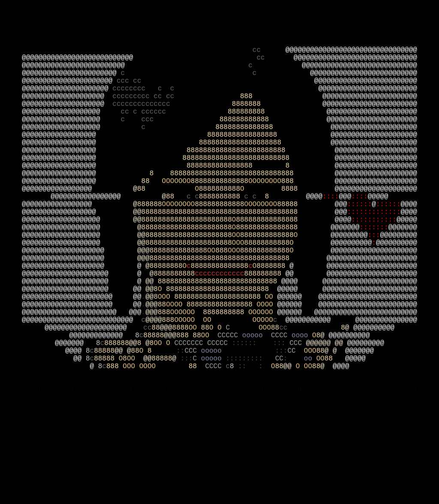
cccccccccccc (219, 335)
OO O (164, 420)
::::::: (374, 278)
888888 (150, 250)
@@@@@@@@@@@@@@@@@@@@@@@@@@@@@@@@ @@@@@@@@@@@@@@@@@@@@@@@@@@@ (219, 66)
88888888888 (267, 297)
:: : (254, 448)
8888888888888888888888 (187, 269)
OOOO (176, 372)
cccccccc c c (215, 108)
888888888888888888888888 (261, 184)
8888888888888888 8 (261, 203)
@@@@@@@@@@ (351, 297)
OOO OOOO (156, 448)
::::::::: (250, 438)
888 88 (189, 410)
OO (236, 288)
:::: (331, 240)
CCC (298, 420)
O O (217, 401)
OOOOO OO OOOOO (223, 391)
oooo (302, 410)
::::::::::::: (374, 259)
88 (152, 222)
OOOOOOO (176, 222)
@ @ (335, 429)
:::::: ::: (261, 420)
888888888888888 (285, 269)
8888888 (277, 127)
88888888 (166, 325)
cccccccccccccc (172, 127)
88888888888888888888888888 (259, 193)
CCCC (281, 410)
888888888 (277, 137)
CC (295, 429)
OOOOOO (187, 382)
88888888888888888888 (265, 174)
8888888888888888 (221, 372)
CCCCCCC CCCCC (203, 420)
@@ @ (123, 429)
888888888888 (273, 146)
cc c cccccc (174, 137)
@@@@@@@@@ (349, 288)
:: (180, 429)
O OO (304, 448)
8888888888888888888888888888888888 (238, 316)
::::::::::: (374, 269)
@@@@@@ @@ (327, 420)
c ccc (170, 146)
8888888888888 (267, 288)
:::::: (360, 250)
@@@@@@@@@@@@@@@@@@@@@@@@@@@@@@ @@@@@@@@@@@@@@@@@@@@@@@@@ (219, 75)
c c (216, 90)
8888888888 (219, 231)
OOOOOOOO (265, 222)
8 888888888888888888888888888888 (242, 212)
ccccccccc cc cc (176, 118)
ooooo (255, 410)
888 (281, 118)
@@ (137, 259)
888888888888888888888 (189, 288)
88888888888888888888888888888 (219, 344)
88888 (306, 250)
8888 (308, 231)
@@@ (345, 240)
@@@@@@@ (345, 278)
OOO (238, 297)
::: (374, 288)
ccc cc (215, 99)
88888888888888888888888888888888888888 (238, 259)
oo (310, 438)
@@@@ (314, 240)
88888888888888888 (269, 165)
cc (269, 61)
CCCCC (230, 410)
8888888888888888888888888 (221, 354)
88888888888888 (273, 156)
